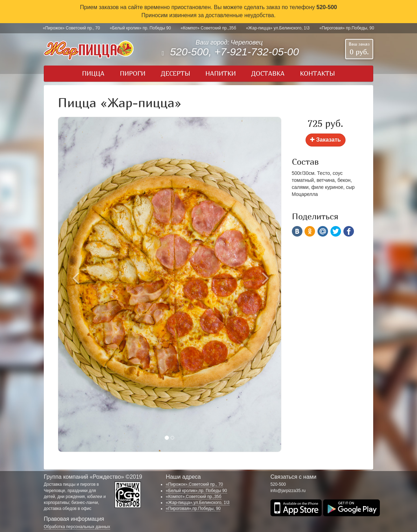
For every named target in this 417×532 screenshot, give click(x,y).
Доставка (268, 73)
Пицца (93, 73)
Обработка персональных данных (77, 527)
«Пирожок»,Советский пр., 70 (194, 484)
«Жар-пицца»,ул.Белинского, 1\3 (198, 503)
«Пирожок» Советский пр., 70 (71, 28)
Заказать (326, 140)
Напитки (221, 73)
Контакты (317, 73)
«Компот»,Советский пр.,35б (193, 497)
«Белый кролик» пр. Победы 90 (140, 28)
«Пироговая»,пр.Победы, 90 (193, 509)
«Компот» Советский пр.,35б (208, 28)
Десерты (176, 73)
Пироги (133, 73)
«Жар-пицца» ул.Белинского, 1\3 (278, 28)
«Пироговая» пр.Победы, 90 (347, 28)
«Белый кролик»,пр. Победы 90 (196, 491)
